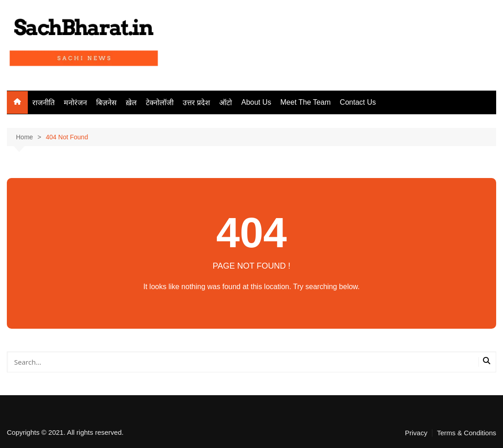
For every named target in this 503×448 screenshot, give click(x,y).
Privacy (416, 433)
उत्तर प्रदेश (196, 103)
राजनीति (44, 103)
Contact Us (358, 102)
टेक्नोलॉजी (160, 103)
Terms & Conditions (467, 433)
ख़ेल (131, 103)
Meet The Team (305, 102)
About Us (256, 102)
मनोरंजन (75, 103)
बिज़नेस (106, 103)
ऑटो (226, 103)
